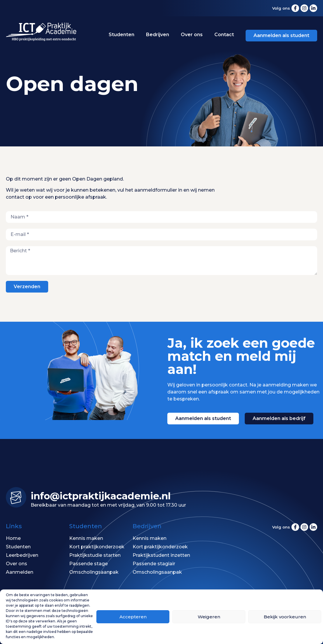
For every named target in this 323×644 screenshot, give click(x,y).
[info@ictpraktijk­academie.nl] (16, 497)
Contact (224, 35)
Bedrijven (158, 35)
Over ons (192, 35)
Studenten (121, 35)
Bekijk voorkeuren (285, 617)
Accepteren (133, 617)
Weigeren (209, 617)
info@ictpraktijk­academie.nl (101, 496)
